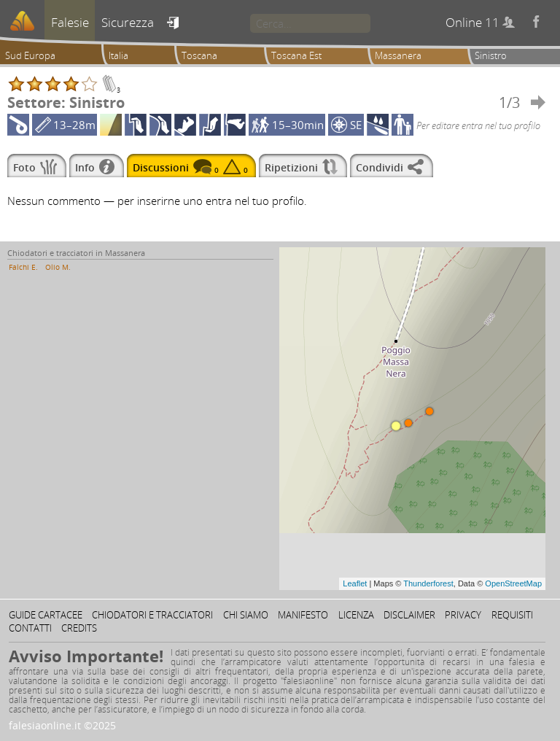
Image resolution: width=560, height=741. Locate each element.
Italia (118, 55)
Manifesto (303, 615)
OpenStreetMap (513, 583)
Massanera (398, 55)
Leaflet (355, 583)
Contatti (30, 628)
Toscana (199, 55)
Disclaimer (409, 615)
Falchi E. (23, 267)
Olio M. (58, 267)
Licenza (356, 615)
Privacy (463, 615)
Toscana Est (296, 55)
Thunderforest (428, 583)
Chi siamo (246, 615)
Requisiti (512, 615)
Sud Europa (30, 55)
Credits (79, 628)
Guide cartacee (46, 615)
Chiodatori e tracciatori (152, 615)
